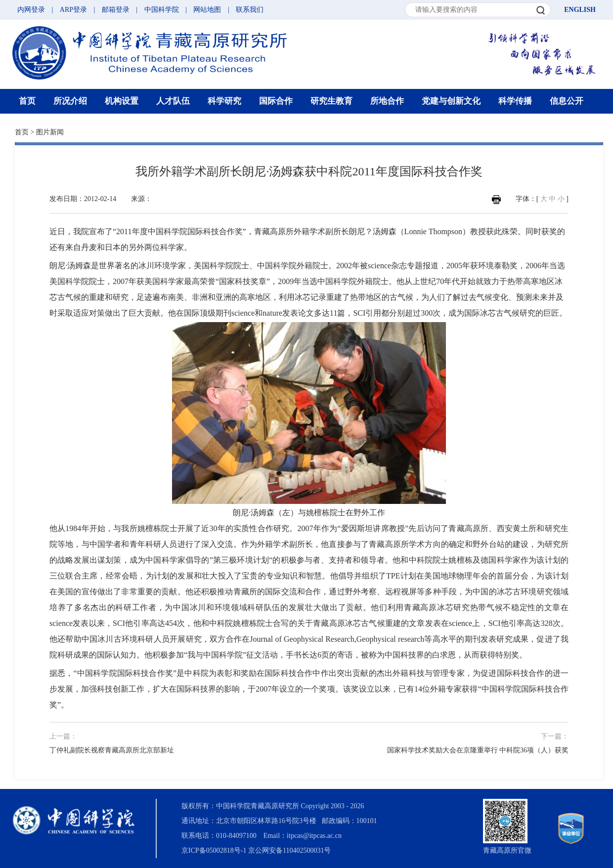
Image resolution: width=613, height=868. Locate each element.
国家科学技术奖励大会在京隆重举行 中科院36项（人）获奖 (478, 750)
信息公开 (567, 101)
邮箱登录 (116, 10)
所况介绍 (70, 101)
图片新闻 (50, 132)
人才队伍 (173, 101)
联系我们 (250, 10)
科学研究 (224, 101)
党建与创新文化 (451, 101)
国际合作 (276, 101)
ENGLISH (580, 10)
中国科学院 (162, 10)
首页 (27, 101)
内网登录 (31, 10)
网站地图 (207, 10)
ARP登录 (73, 10)
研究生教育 (331, 101)
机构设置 (122, 101)
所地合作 (387, 101)
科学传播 (515, 101)
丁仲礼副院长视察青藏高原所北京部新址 (112, 750)
